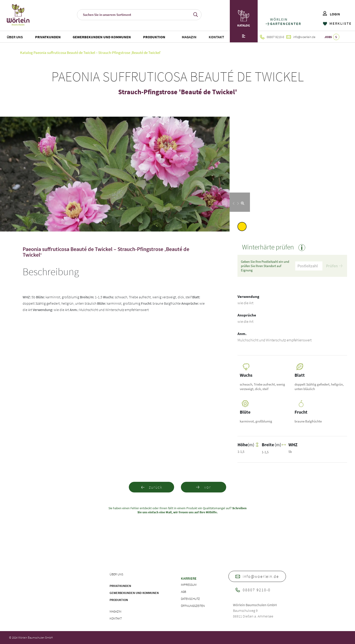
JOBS (332, 37)
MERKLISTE (337, 23)
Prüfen (334, 266)
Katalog (26, 53)
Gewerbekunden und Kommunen (102, 37)
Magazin (189, 37)
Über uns (15, 37)
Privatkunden (48, 37)
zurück (152, 487)
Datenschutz (190, 599)
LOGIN (331, 14)
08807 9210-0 (272, 37)
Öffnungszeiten (193, 606)
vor (204, 487)
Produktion (154, 37)
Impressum (189, 585)
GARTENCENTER (285, 24)
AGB (183, 592)
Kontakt (216, 37)
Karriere (189, 578)
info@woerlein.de (301, 37)
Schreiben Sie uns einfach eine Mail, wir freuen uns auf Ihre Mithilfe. (192, 510)
